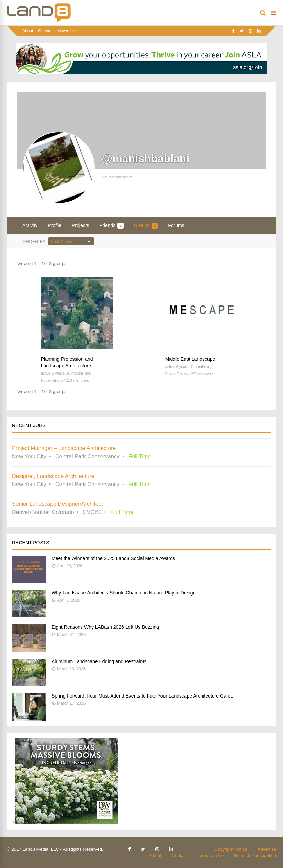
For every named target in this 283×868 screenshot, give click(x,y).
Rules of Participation (255, 855)
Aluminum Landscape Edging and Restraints (99, 661)
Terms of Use (211, 855)
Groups (146, 226)
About (28, 31)
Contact (45, 31)
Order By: (35, 241)
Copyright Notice (231, 849)
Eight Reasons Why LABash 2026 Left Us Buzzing (105, 627)
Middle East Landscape (190, 359)
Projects (81, 225)
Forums (176, 225)
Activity (30, 225)
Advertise (66, 31)
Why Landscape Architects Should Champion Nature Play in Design (123, 593)
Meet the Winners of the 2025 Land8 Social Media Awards (113, 558)
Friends (112, 226)
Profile (55, 225)
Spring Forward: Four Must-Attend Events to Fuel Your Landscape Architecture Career (143, 696)
